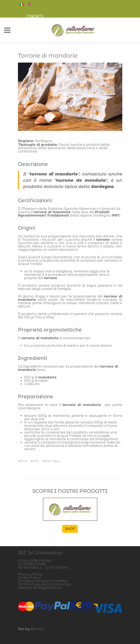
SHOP (70, 529)
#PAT (35, 461)
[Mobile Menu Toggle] (7, 30)
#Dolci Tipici (51, 461)
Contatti (35, 16)
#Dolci (23, 461)
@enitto (37, 629)
